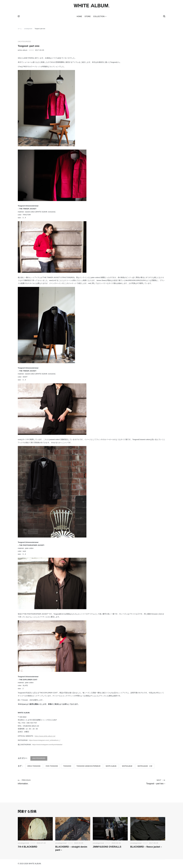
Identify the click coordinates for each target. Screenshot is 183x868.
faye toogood (52, 766)
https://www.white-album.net (45, 736)
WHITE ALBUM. (111, 766)
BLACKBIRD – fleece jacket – (146, 847)
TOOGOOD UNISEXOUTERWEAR (88, 766)
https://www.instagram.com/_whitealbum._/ (44, 740)
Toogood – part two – (128, 782)
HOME (79, 17)
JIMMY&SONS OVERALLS (107, 847)
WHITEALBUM (127, 766)
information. (55, 782)
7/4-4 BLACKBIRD (28, 847)
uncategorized (24, 42)
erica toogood (34, 766)
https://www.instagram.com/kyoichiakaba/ (47, 745)
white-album (23, 50)
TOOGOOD (67, 766)
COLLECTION (99, 17)
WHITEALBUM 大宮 (145, 766)
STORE (88, 17)
